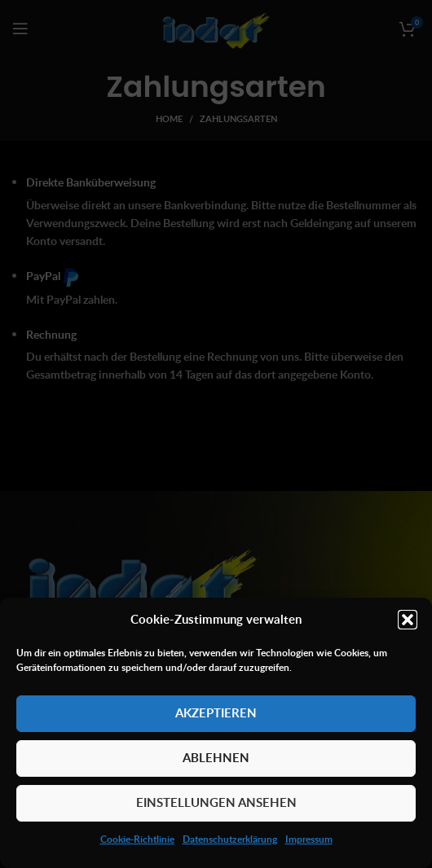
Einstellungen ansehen (216, 802)
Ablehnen (216, 758)
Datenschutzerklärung (230, 839)
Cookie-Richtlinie (137, 839)
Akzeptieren (216, 713)
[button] (408, 620)
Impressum (309, 839)
